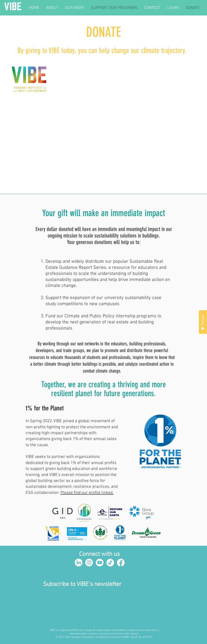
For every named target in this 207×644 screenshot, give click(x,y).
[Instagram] (89, 563)
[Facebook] (121, 563)
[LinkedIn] (79, 563)
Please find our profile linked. (87, 493)
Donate (203, 323)
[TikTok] (110, 563)
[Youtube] (100, 563)
